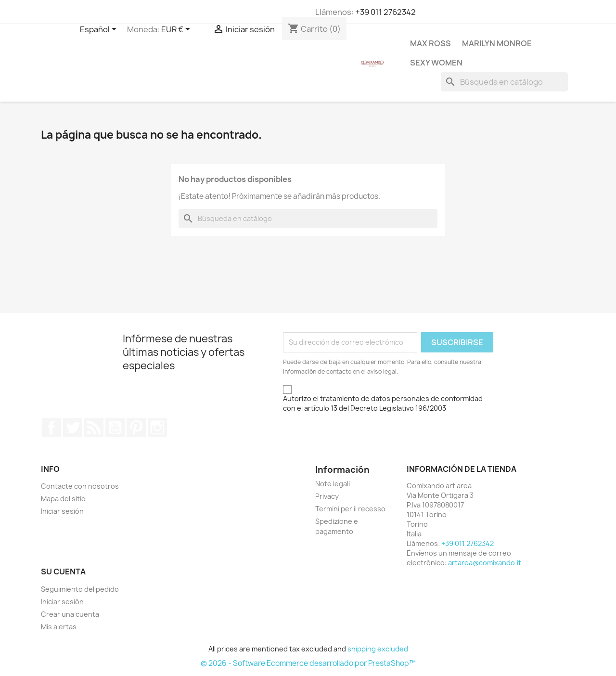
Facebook (51, 428)
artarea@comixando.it (485, 563)
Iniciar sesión (62, 511)
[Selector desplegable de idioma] (100, 30)
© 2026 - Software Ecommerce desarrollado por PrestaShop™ (308, 663)
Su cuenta (63, 572)
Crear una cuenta (70, 614)
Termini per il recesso (350, 509)
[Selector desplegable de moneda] (177, 30)
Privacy (327, 496)
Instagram (157, 428)
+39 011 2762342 (385, 12)
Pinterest (136, 428)
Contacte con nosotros (80, 486)
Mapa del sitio (63, 499)
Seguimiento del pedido (80, 589)
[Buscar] (504, 82)
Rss (94, 428)
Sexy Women (436, 63)
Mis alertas (59, 627)
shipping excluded (378, 649)
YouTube (115, 428)
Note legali (333, 484)
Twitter (73, 428)
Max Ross (430, 43)
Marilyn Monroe (497, 43)
